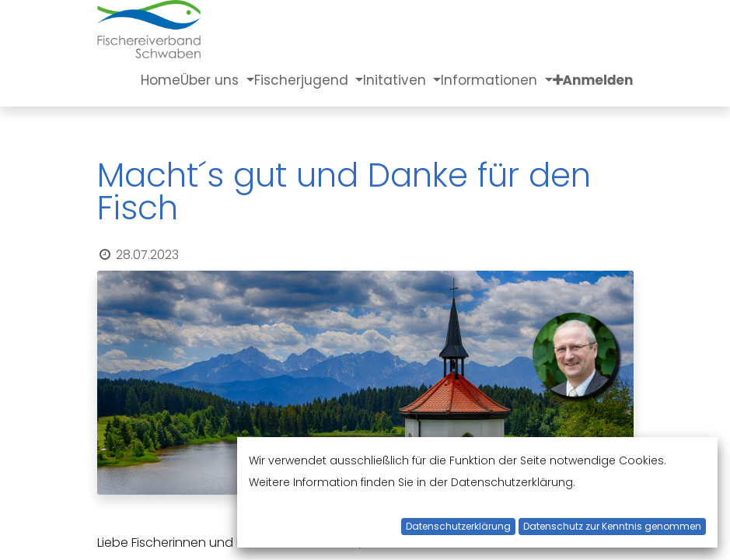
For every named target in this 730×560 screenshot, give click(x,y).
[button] (558, 80)
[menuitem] (161, 80)
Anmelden (598, 80)
